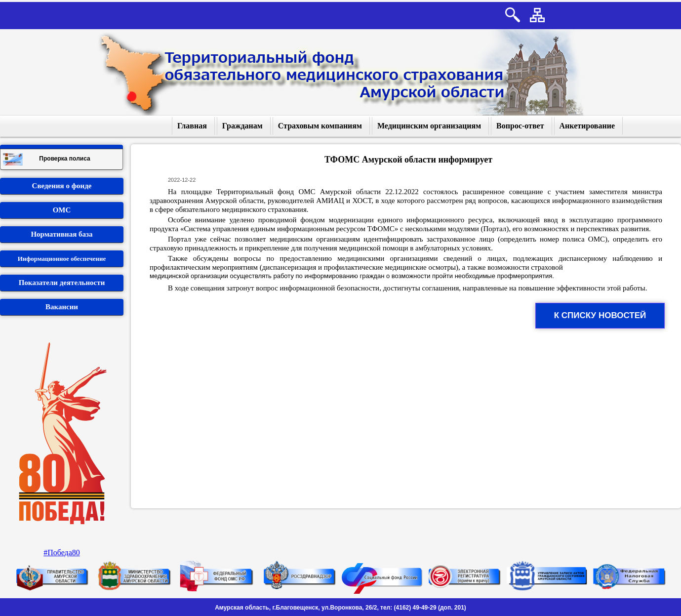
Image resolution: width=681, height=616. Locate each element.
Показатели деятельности (62, 283)
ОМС (62, 210)
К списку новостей (600, 315)
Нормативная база (61, 234)
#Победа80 (62, 553)
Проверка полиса (47, 159)
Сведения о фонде (62, 186)
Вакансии (62, 307)
